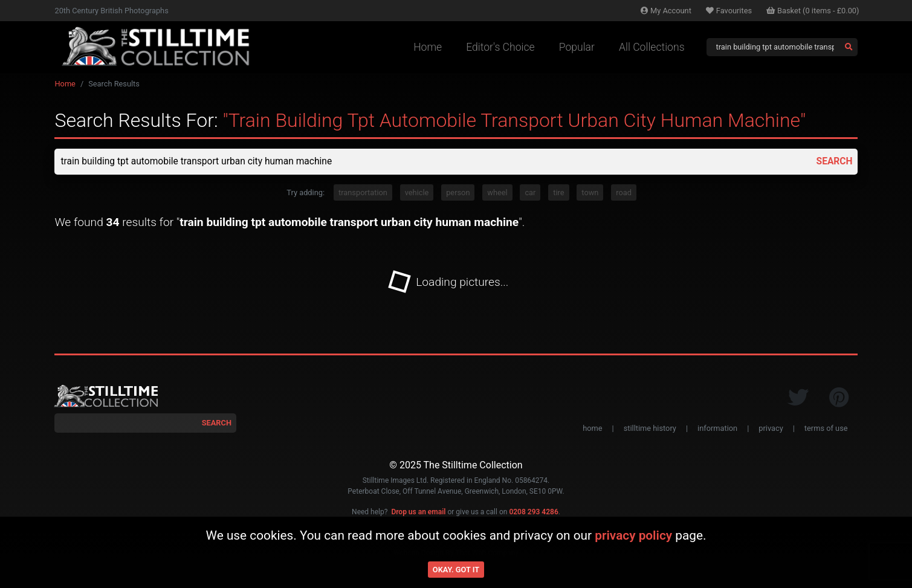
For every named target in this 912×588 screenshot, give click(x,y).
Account (666, 11)
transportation (363, 193)
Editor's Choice (500, 47)
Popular (577, 47)
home (592, 429)
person (458, 193)
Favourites (729, 11)
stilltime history (650, 429)
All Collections (652, 47)
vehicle (417, 193)
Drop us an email (418, 512)
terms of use (826, 429)
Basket (813, 11)
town (590, 193)
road (624, 193)
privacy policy (633, 535)
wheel (497, 193)
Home (428, 47)
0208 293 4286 (533, 512)
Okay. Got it (456, 570)
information (717, 429)
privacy (771, 429)
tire (558, 193)
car (530, 193)
